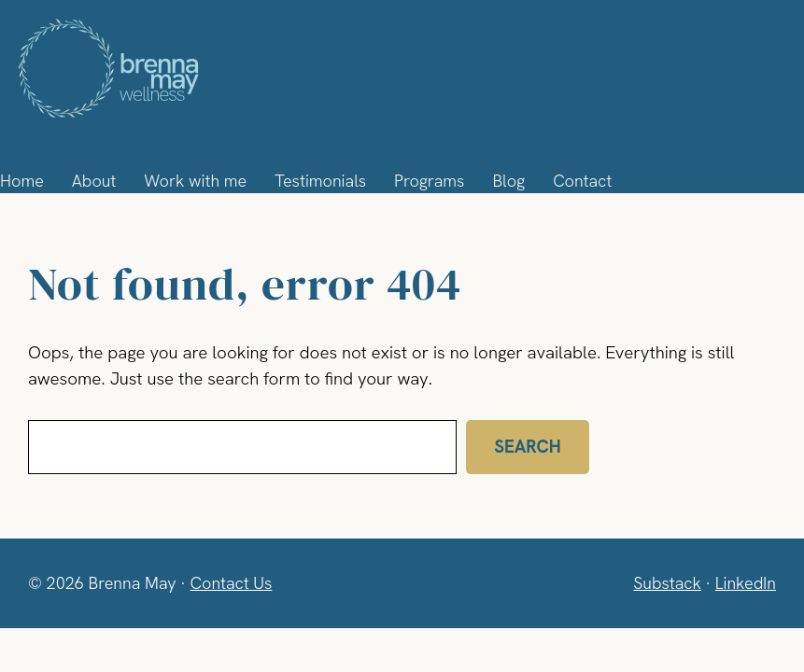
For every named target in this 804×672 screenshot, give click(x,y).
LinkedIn (744, 582)
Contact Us (233, 582)
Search (524, 447)
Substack (664, 582)
